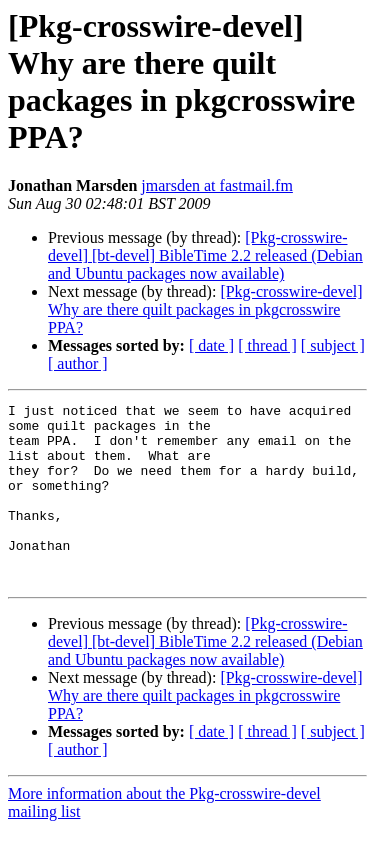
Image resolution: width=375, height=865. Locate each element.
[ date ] (211, 345)
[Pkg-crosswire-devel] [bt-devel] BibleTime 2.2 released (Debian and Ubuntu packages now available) (205, 255)
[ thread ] (267, 345)
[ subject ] (333, 345)
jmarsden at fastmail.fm (217, 185)
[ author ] (78, 363)
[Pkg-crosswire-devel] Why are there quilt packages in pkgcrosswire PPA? (205, 309)
